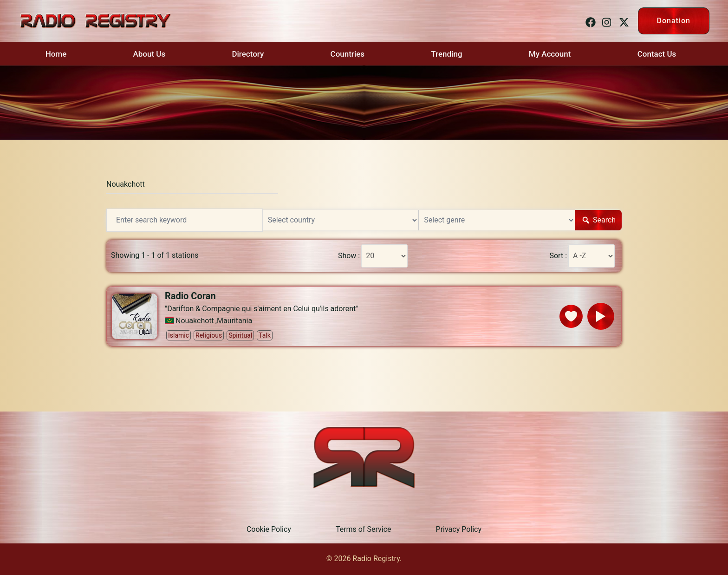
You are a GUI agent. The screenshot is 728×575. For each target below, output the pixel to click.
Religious (209, 335)
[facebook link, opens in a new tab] (589, 21)
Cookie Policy (269, 529)
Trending (446, 54)
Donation (674, 21)
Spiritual (240, 335)
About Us (149, 54)
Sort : (558, 256)
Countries (348, 54)
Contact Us (657, 54)
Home (56, 54)
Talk (265, 335)
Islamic (179, 335)
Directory (248, 54)
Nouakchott (126, 184)
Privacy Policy (459, 529)
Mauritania (234, 321)
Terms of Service (364, 529)
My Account (550, 54)
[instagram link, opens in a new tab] (606, 21)
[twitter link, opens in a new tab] (623, 21)
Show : (349, 256)
